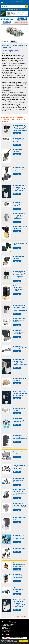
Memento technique (7, 626)
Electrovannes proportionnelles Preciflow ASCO (18, 576)
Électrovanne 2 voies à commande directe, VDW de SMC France (20, 320)
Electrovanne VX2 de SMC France (19, 409)
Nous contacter (5, 634)
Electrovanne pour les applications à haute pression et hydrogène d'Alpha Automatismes (20, 308)
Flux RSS (14, 623)
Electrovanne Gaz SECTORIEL (18, 453)
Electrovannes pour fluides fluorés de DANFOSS (19, 480)
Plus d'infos (5, 643)
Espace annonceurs (6, 633)
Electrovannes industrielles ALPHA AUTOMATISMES (19, 565)
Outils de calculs (6, 629)
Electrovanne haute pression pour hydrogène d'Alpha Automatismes (19, 216)
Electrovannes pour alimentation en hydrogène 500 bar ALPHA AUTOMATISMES (20, 362)
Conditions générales (7, 630)
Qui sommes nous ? (7, 621)
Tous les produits (22, 616)
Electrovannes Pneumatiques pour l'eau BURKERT (19, 332)
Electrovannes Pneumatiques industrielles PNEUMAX (20, 437)
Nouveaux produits (6, 623)
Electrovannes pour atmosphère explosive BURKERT (20, 169)
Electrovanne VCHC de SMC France (20, 379)
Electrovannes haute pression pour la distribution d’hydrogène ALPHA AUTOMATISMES (19, 603)
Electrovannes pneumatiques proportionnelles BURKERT (18, 288)
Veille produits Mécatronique (9, 624)
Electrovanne (5, 119)
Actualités (4, 627)
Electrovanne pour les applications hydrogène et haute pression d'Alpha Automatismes (20, 128)
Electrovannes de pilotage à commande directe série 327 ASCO (20, 505)
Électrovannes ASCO (19, 549)
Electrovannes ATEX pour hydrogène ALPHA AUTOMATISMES (20, 393)
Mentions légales (6, 632)
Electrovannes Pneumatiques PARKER (20, 347)
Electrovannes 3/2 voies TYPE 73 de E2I (20, 227)
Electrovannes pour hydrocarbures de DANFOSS (19, 140)
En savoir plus (17, 133)
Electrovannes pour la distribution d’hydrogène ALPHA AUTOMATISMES (19, 188)
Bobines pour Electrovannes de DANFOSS (18, 589)
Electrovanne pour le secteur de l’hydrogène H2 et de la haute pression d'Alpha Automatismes (20, 275)
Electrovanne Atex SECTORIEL (18, 150)
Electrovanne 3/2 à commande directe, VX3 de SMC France (19, 537)
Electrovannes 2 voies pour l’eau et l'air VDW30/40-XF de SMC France (19, 492)
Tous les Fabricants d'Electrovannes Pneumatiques (19, 467)
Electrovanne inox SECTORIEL (18, 257)
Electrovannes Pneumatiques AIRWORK (17, 204)
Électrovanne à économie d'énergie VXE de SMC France (19, 420)
